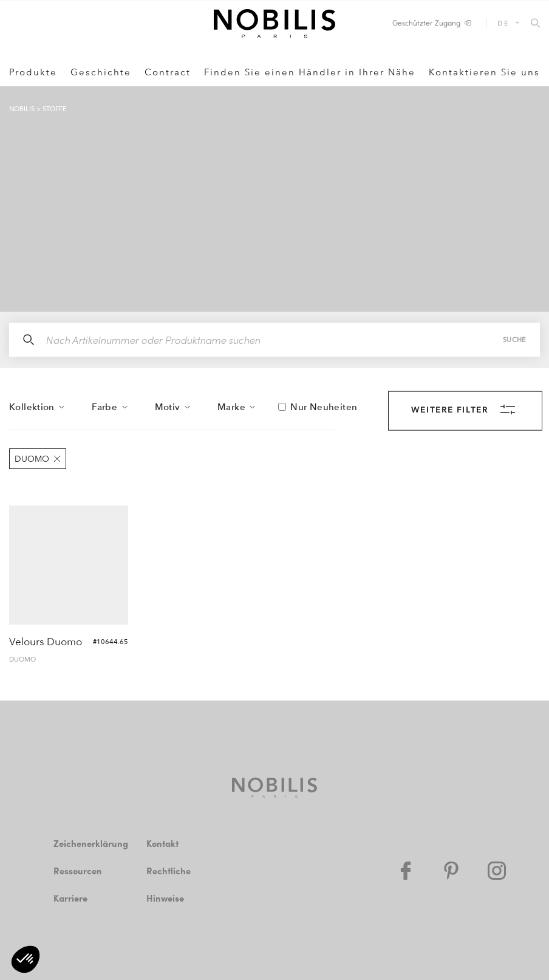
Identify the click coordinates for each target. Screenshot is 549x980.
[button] (26, 959)
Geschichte (101, 72)
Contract (168, 72)
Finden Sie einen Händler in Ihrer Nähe (310, 72)
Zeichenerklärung (91, 843)
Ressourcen (78, 871)
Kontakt (162, 843)
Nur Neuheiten (324, 407)
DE (503, 23)
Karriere (70, 898)
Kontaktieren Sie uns (484, 72)
